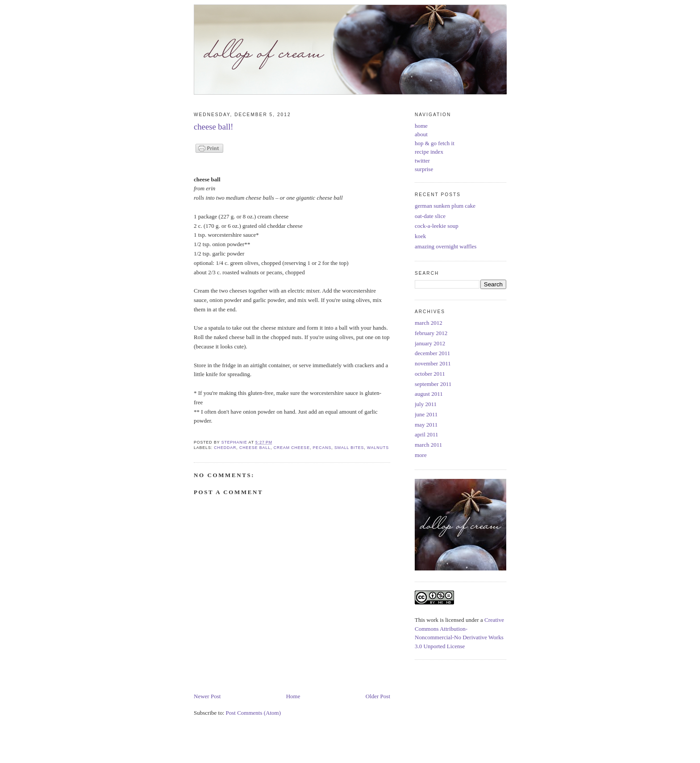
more (421, 455)
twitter (422, 161)
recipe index (429, 152)
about (421, 134)
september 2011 (433, 384)
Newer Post (207, 696)
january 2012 (430, 343)
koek (420, 236)
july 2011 (426, 404)
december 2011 (432, 353)
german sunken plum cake (445, 206)
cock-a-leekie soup (437, 226)
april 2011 (427, 434)
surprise (424, 169)
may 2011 (426, 425)
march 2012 (429, 323)
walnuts (378, 448)
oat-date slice (430, 216)
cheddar (225, 448)
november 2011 (433, 363)
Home (293, 696)
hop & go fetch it (435, 143)
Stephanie (235, 442)
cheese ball (255, 448)
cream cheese (292, 448)
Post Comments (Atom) (254, 713)
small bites (349, 448)
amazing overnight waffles (446, 246)
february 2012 (431, 333)
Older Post (378, 696)
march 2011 (428, 445)
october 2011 (430, 374)
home (421, 126)
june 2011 (426, 414)
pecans (322, 448)
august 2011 (429, 394)
